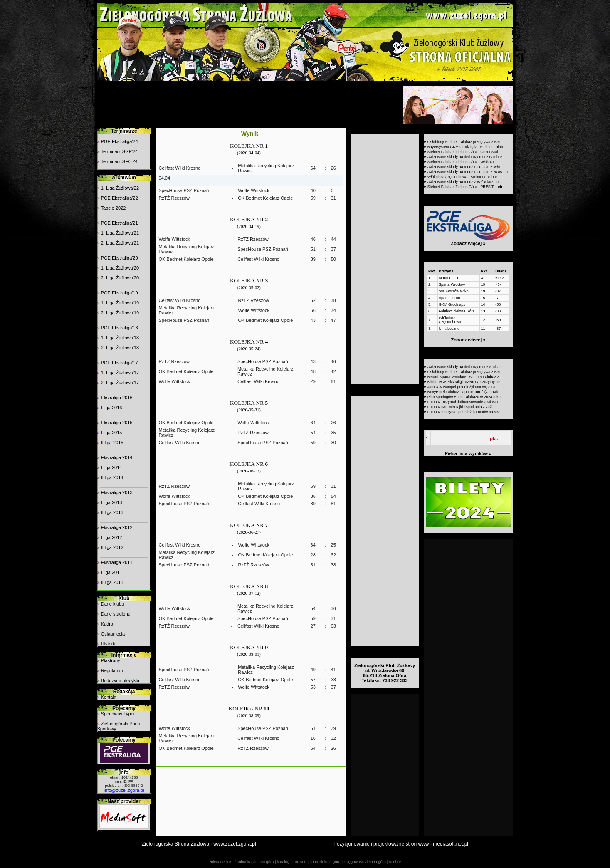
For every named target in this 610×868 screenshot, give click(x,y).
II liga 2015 (112, 443)
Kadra (107, 624)
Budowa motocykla (120, 680)
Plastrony (111, 660)
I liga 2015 (112, 433)
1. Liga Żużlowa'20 (120, 268)
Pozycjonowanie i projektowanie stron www (381, 844)
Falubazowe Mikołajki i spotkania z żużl (460, 407)
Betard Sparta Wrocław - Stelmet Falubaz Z (463, 377)
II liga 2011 (112, 582)
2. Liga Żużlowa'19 (120, 313)
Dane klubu (113, 604)
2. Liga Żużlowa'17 (120, 383)
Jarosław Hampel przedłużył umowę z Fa (462, 387)
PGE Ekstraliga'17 (120, 363)
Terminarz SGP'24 (119, 151)
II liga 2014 (112, 477)
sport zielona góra (325, 862)
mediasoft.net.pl (451, 844)
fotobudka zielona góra (254, 862)
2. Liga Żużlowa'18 (120, 348)
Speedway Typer (118, 714)
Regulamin (112, 670)
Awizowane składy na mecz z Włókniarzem (463, 182)
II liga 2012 (112, 547)
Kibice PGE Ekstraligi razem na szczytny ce (464, 382)
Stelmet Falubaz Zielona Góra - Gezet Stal (463, 152)
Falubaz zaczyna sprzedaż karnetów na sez (464, 412)
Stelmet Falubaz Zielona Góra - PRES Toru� (465, 187)
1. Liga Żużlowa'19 (120, 303)
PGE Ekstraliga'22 (120, 198)
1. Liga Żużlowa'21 (120, 233)
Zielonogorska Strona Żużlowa (175, 844)
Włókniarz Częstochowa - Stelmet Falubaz (463, 177)
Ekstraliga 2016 (117, 398)
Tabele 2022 (113, 208)
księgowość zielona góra (365, 862)
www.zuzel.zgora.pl (235, 844)
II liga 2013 (112, 512)
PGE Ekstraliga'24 (120, 141)
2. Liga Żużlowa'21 (120, 243)
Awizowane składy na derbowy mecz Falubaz (465, 157)
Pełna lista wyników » (468, 453)
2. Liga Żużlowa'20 (120, 278)
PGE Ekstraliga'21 (120, 223)
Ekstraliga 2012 (117, 527)
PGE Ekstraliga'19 (120, 293)
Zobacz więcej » (468, 243)
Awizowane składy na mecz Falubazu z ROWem (468, 172)
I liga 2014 (112, 467)
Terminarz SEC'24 (119, 161)
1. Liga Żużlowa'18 (120, 338)
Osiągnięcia (113, 634)
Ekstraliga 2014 (117, 457)
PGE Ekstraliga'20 (120, 258)
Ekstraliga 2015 (117, 423)
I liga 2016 (112, 408)
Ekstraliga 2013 (117, 492)
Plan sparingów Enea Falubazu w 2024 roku (464, 397)
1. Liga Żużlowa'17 (120, 373)
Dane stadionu (116, 614)
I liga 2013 (112, 502)
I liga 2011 (112, 572)
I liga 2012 (112, 537)
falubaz (395, 862)
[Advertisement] (249, 105)
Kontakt (109, 697)
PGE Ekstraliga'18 (120, 328)
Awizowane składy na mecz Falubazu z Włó (464, 167)
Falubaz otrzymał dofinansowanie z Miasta (463, 402)
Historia (109, 644)
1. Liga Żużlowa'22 (120, 188)
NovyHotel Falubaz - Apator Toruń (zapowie (463, 392)
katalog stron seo (292, 862)
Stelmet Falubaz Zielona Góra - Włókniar (461, 162)
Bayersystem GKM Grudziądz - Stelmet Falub (465, 147)
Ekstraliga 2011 (117, 562)
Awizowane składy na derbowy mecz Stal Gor (465, 367)
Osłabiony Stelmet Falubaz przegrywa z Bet (464, 142)
